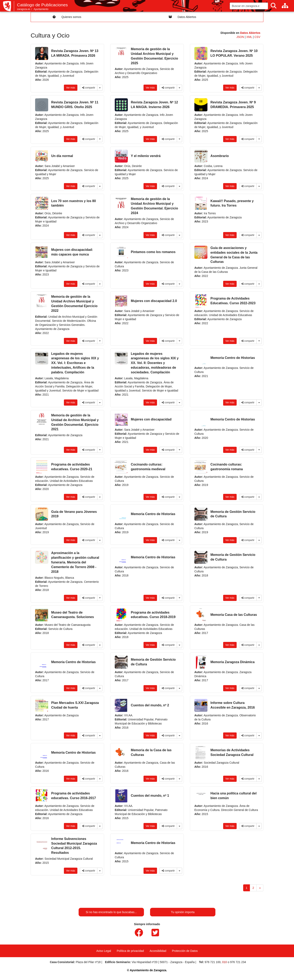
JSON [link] (241, 37)
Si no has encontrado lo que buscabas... (111, 912)
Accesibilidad (158, 951)
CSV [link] (257, 37)
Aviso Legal (104, 951)
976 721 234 (238, 962)
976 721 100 (213, 962)
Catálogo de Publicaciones (42, 5)
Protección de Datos (185, 951)
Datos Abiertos (250, 33)
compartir (89, 88)
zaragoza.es (24, 9)
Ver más (71, 88)
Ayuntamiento (41, 9)
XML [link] (250, 37)
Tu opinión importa (183, 912)
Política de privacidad (130, 951)
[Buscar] (274, 6)
